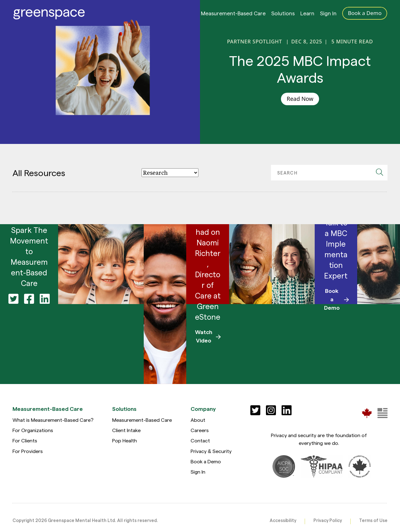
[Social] (255, 410)
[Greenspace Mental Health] (367, 413)
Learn (307, 15)
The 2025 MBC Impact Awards (300, 69)
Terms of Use (373, 520)
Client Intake (126, 430)
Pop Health (125, 440)
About (198, 420)
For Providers (28, 451)
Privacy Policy (328, 520)
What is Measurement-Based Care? (53, 420)
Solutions (283, 15)
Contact (200, 440)
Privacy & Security (211, 451)
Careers (200, 430)
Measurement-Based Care (233, 15)
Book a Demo (206, 461)
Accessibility (283, 520)
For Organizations (33, 430)
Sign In (328, 15)
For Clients (25, 440)
